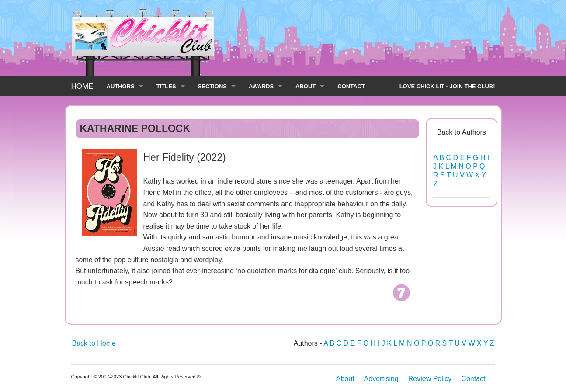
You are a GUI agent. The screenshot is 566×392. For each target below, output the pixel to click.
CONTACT (351, 86)
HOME (82, 86)
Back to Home (94, 343)
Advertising (381, 379)
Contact (473, 379)
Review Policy (430, 379)
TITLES (166, 86)
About (345, 379)
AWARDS (261, 86)
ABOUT (306, 86)
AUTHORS (121, 86)
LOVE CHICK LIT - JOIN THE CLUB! (447, 86)
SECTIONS (212, 86)
